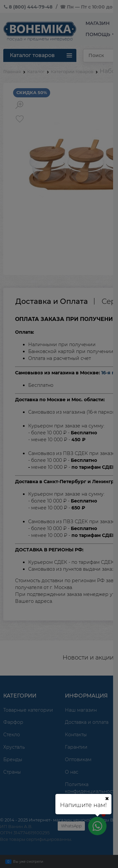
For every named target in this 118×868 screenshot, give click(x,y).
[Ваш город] (107, 799)
